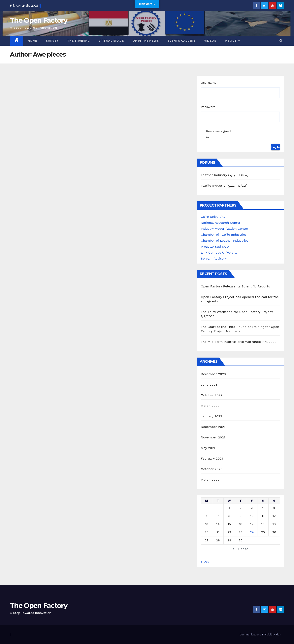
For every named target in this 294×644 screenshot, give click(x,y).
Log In (276, 147)
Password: (209, 107)
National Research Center (221, 223)
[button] (281, 41)
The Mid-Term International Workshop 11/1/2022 (239, 342)
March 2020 (210, 480)
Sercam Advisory (214, 258)
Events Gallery (181, 41)
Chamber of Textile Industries (224, 235)
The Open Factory (39, 20)
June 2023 (209, 385)
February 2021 (212, 458)
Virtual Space (111, 41)
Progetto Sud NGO (215, 247)
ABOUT (232, 41)
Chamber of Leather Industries (225, 241)
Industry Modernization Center (224, 229)
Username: (209, 83)
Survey (52, 41)
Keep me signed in (218, 134)
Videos (210, 41)
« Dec (205, 562)
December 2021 (213, 427)
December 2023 (213, 374)
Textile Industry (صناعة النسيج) (224, 186)
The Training (79, 41)
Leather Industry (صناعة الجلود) (225, 175)
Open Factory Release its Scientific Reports (235, 286)
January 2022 (211, 416)
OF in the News (146, 41)
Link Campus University (219, 252)
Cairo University (213, 217)
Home (32, 41)
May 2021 (208, 448)
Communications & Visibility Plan (260, 635)
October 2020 (212, 469)
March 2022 (210, 406)
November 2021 (213, 437)
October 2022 (212, 395)
